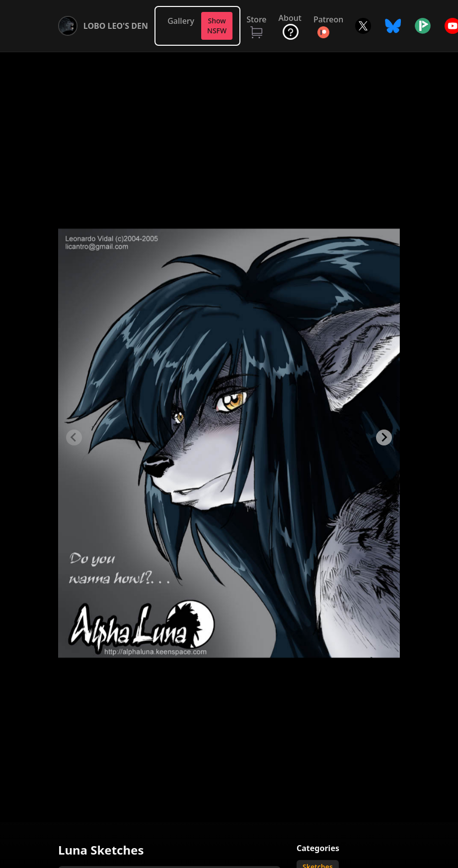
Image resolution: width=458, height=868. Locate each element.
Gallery (181, 21)
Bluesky (393, 26)
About (290, 18)
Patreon (328, 19)
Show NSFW (217, 26)
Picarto (423, 26)
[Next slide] (384, 437)
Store (256, 19)
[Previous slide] (74, 437)
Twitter (363, 26)
